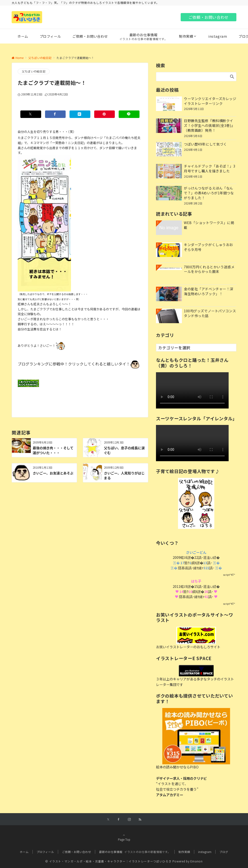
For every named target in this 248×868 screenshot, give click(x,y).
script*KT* (229, 575)
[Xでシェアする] (31, 114)
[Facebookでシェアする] (55, 114)
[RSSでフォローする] (140, 819)
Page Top (124, 837)
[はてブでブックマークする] (80, 114)
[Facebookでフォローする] (119, 819)
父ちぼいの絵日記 (34, 71)
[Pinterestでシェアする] (105, 114)
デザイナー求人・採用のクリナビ (181, 778)
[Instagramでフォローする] (129, 819)
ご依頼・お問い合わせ (209, 17)
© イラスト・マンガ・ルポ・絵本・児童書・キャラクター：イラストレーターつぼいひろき (108, 861)
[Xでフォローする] (108, 819)
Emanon (197, 861)
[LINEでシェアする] (129, 114)
